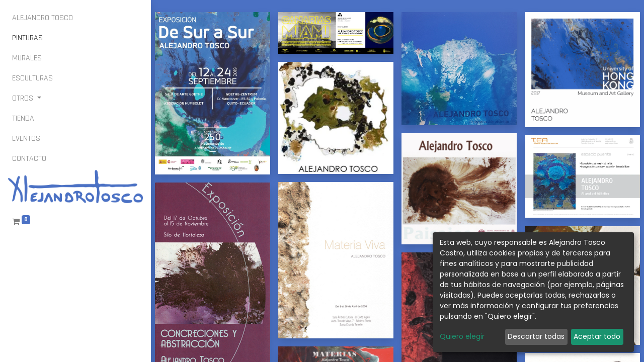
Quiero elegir (462, 336)
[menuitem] (43, 18)
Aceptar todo (597, 336)
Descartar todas (536, 336)
